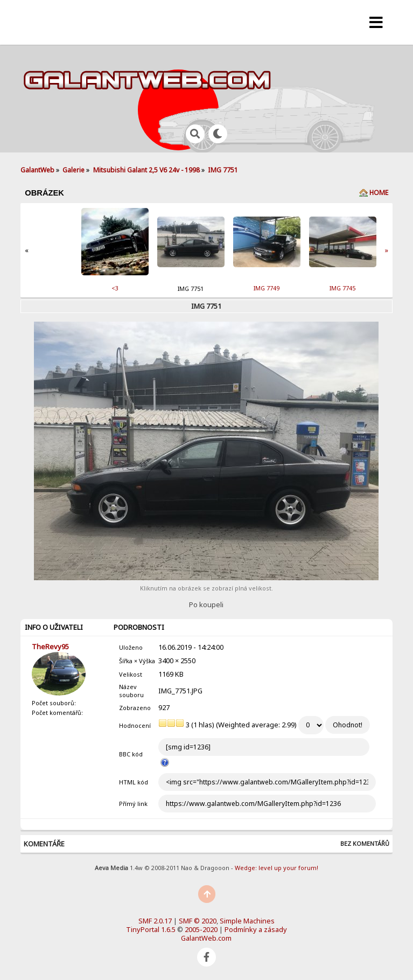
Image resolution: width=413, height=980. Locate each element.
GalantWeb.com (206, 938)
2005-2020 (201, 929)
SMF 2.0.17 (155, 921)
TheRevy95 (50, 647)
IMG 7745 (342, 288)
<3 (115, 288)
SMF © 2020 (198, 921)
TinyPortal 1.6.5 (151, 929)
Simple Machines (247, 921)
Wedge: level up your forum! (276, 868)
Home (379, 193)
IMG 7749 (267, 288)
